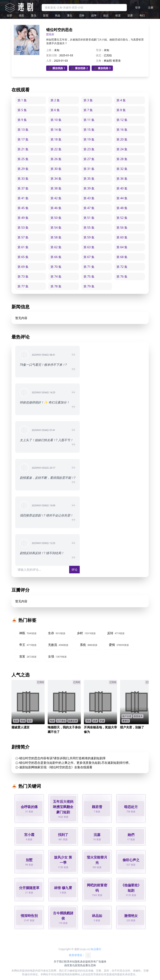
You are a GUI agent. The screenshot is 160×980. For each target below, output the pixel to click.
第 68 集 (122, 257)
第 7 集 (88, 110)
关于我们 (59, 961)
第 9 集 (22, 120)
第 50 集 (56, 218)
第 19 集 (89, 139)
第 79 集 (89, 286)
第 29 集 (23, 169)
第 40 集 (122, 188)
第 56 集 (122, 228)
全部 (9, 15)
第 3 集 (88, 100)
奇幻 (142, 15)
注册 (151, 7)
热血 (58, 15)
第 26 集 (56, 159)
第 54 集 (56, 228)
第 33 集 (23, 179)
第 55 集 (89, 228)
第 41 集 (23, 198)
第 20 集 (122, 139)
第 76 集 (122, 277)
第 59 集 (89, 237)
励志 (106, 15)
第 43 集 (89, 198)
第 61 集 (23, 247)
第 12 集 (122, 120)
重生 (70, 15)
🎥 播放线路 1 (57, 68)
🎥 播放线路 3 (102, 68)
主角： (100, 61)
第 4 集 (121, 100)
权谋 (118, 15)
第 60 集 (122, 237)
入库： (50, 61)
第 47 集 (89, 208)
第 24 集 (122, 149)
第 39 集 (89, 188)
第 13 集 (23, 130)
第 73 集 (23, 277)
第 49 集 (23, 218)
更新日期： (53, 55)
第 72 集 (122, 267)
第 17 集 (23, 139)
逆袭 (130, 15)
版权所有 (91, 961)
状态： (100, 55)
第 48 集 (122, 208)
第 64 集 (122, 247)
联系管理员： (80, 955)
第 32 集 (122, 169)
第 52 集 (122, 218)
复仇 (34, 15)
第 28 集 (122, 159)
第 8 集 (121, 110)
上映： (50, 50)
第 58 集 (56, 237)
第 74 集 (56, 277)
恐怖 (82, 15)
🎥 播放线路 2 (79, 68)
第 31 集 (89, 169)
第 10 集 (56, 120)
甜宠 (46, 15)
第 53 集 (23, 228)
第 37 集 (23, 188)
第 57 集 (23, 237)
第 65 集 (23, 257)
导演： (100, 50)
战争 (94, 15)
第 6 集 (55, 110)
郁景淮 (117, 61)
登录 (138, 7)
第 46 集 (56, 208)
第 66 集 (56, 257)
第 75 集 (89, 277)
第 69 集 (23, 267)
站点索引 (96, 949)
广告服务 (101, 961)
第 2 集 (55, 100)
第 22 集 (56, 149)
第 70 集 (56, 267)
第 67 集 (89, 257)
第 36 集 (122, 179)
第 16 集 (122, 130)
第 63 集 (89, 247)
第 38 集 (56, 188)
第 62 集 (56, 247)
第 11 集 (89, 120)
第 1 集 (22, 100)
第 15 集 (89, 130)
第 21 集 (23, 149)
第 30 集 (56, 169)
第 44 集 (122, 198)
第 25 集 (23, 159)
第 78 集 (56, 286)
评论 (74, 570)
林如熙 (108, 61)
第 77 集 (23, 286)
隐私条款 (80, 961)
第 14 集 (56, 130)
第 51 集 (89, 218)
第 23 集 (89, 149)
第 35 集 (89, 179)
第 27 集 (89, 159)
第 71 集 (89, 267)
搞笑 (21, 15)
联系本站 (70, 961)
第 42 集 (56, 198)
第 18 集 (56, 139)
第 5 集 (22, 110)
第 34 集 (56, 179)
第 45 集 (23, 208)
